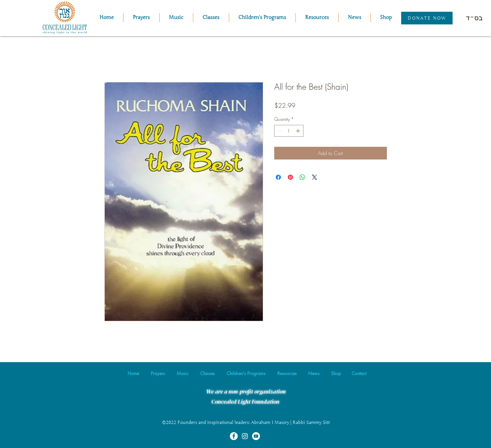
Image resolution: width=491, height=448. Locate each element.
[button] (176, 18)
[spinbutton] (289, 131)
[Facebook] (234, 436)
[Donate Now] (427, 18)
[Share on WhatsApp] (302, 177)
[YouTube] (256, 436)
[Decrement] (279, 131)
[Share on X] (315, 177)
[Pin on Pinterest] (290, 177)
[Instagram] (245, 436)
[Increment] (299, 131)
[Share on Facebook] (278, 177)
